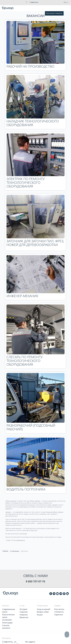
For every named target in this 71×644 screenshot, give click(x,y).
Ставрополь (34, 2)
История (23, 609)
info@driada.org (20, 540)
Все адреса (30, 642)
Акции (40, 615)
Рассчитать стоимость (54, 13)
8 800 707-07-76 (35, 581)
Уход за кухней (43, 609)
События (24, 612)
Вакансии (24, 617)
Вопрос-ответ (43, 612)
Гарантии (59, 615)
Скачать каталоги (6, 627)
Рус (66, 2)
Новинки (24, 615)
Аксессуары (7, 623)
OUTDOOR (7, 620)
